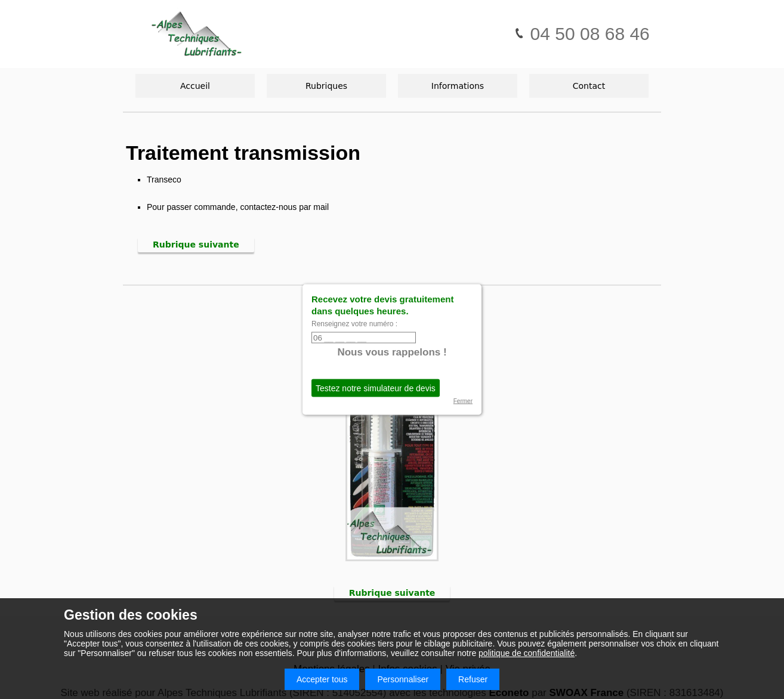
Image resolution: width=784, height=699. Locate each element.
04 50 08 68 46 (582, 34)
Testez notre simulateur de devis (376, 388)
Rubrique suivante (196, 245)
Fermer (463, 401)
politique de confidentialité (527, 653)
